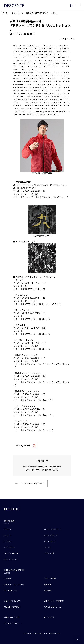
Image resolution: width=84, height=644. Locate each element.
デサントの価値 (50, 579)
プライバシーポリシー (13, 623)
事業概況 (47, 585)
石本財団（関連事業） (13, 607)
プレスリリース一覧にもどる (33, 484)
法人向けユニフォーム (52, 607)
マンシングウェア (51, 535)
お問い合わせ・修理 (12, 617)
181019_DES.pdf (23, 446)
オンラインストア (11, 559)
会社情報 (8, 579)
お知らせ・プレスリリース (14, 585)
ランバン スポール (11, 553)
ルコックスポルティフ (52, 529)
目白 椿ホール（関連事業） (54, 601)
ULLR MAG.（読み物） (13, 601)
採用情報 (47, 591)
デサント (8, 529)
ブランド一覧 (49, 553)
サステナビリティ (11, 591)
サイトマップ (49, 617)
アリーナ (8, 535)
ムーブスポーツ (50, 541)
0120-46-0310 (50, 470)
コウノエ (47, 547)
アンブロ (8, 541)
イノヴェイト (9, 547)
